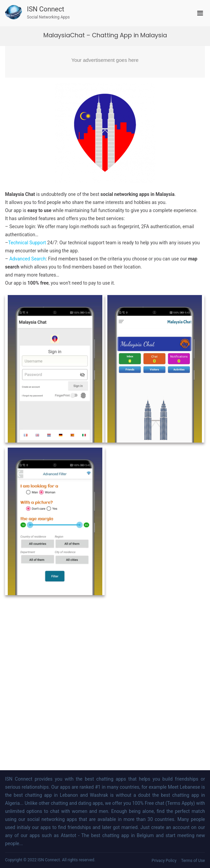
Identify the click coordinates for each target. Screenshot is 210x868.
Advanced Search (28, 259)
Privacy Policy (164, 861)
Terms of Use (193, 861)
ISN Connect (46, 9)
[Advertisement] (105, 62)
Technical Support (27, 243)
